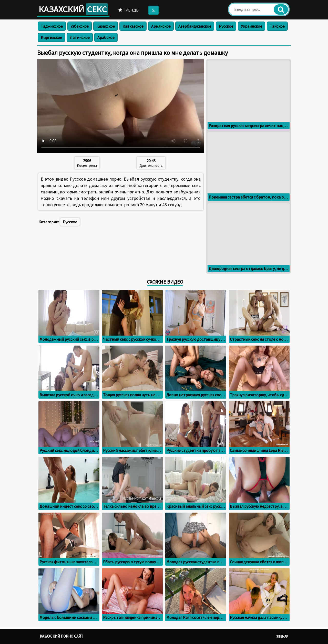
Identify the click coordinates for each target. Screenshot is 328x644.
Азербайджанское (195, 26)
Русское (226, 26)
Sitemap (282, 636)
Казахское (106, 26)
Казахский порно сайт (61, 636)
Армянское (161, 26)
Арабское (106, 37)
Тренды (129, 10)
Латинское (80, 37)
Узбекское (80, 26)
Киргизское (51, 37)
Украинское (252, 26)
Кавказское (133, 26)
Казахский (73, 9)
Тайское (277, 26)
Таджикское (52, 26)
